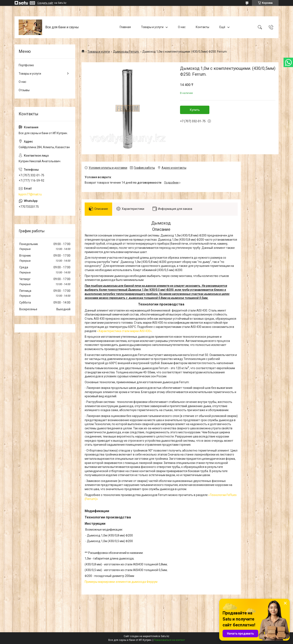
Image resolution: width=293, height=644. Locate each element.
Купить (195, 110)
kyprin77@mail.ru (30, 194)
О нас (182, 27)
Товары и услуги (152, 27)
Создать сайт (45, 3)
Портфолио (26, 65)
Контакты (202, 27)
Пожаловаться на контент (169, 640)
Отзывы (24, 90)
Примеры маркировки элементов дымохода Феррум (121, 582)
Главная (125, 27)
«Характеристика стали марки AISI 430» (124, 331)
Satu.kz (165, 636)
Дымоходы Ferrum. (126, 52)
